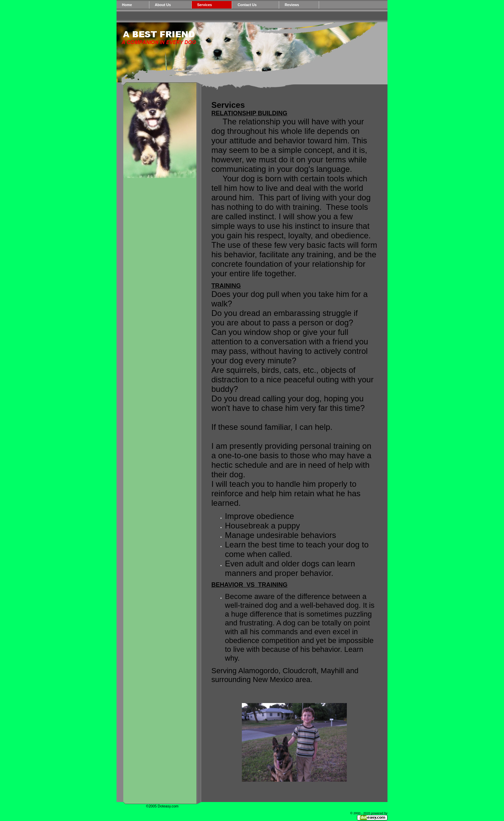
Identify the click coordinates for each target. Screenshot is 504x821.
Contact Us (247, 5)
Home (127, 5)
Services (205, 5)
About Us (163, 5)
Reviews (292, 5)
